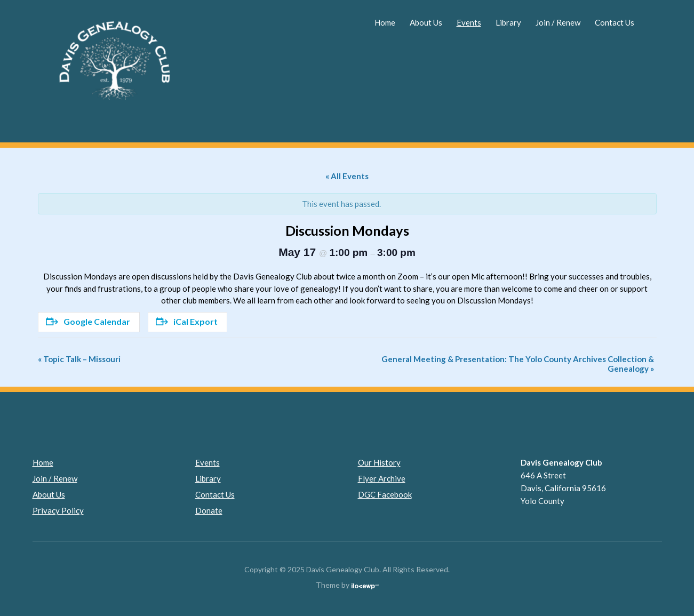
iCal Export (187, 321)
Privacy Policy (58, 510)
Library (508, 22)
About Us (426, 22)
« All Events (347, 176)
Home (385, 22)
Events (469, 22)
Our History (379, 462)
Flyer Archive (382, 478)
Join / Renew (558, 22)
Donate (209, 510)
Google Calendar (88, 321)
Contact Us (615, 22)
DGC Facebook (385, 494)
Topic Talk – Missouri (79, 359)
